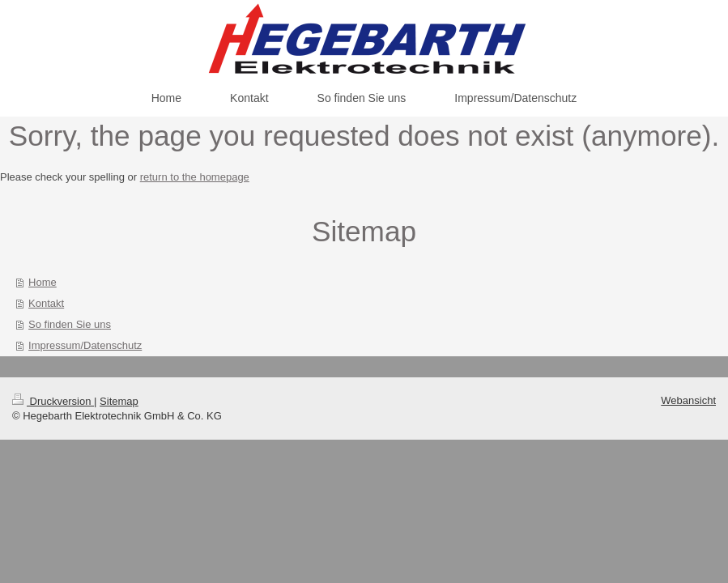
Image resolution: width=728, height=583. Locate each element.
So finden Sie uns (70, 324)
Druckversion (53, 401)
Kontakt (46, 303)
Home (43, 282)
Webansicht (688, 400)
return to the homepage (195, 177)
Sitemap (119, 401)
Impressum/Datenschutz (85, 345)
